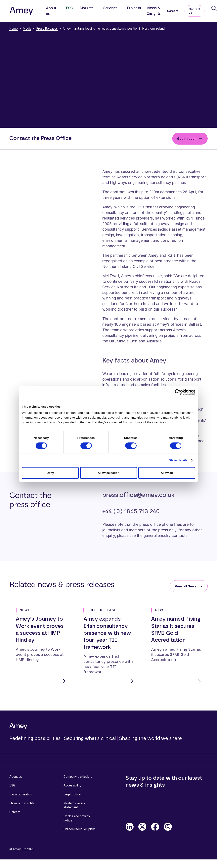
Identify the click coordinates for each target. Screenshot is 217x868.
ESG (70, 8)
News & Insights (154, 11)
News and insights (22, 804)
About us (16, 777)
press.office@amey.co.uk (138, 495)
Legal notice (72, 795)
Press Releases (47, 29)
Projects (134, 8)
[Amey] (21, 11)
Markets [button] (87, 8)
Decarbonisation (21, 795)
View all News (186, 586)
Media (27, 29)
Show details (178, 460)
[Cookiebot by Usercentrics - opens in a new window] (178, 392)
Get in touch (187, 139)
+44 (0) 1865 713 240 (131, 511)
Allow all (167, 473)
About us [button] (51, 11)
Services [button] (110, 8)
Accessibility (72, 786)
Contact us (195, 11)
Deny (50, 473)
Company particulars (78, 777)
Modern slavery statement (74, 806)
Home (14, 29)
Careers (173, 11)
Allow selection (108, 473)
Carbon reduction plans (80, 830)
